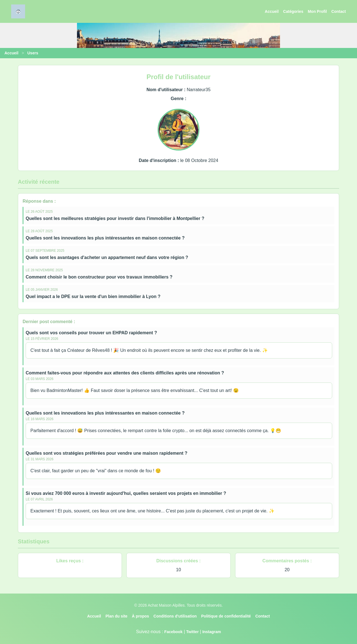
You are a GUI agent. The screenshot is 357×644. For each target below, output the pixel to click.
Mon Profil (317, 11)
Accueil (272, 11)
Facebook (173, 632)
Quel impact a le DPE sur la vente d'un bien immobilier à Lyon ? (93, 296)
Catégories (293, 11)
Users (33, 53)
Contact (339, 11)
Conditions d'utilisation (175, 616)
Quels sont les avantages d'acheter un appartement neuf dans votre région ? (107, 257)
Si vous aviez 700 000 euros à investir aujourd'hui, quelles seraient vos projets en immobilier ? (126, 493)
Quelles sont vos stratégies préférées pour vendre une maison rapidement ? (107, 453)
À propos (140, 616)
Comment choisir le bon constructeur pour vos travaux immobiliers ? (99, 277)
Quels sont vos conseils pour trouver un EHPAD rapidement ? (91, 333)
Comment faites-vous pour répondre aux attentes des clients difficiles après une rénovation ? (125, 373)
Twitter (192, 632)
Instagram (212, 632)
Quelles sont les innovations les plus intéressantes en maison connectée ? (105, 238)
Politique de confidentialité (226, 616)
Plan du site (116, 616)
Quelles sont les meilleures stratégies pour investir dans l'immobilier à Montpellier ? (115, 218)
